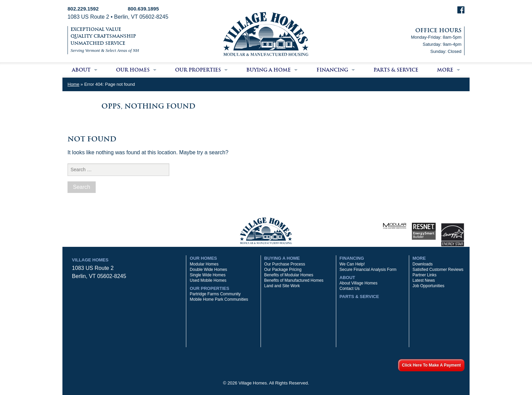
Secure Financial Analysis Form (368, 270)
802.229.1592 (83, 9)
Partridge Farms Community (215, 294)
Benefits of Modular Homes (289, 275)
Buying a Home (269, 70)
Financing (332, 70)
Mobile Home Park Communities (219, 299)
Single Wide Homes (207, 275)
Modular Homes (204, 264)
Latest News (424, 280)
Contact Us (350, 289)
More (445, 70)
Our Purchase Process (285, 264)
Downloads (423, 264)
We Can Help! (352, 264)
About (81, 70)
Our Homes (133, 70)
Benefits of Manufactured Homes (294, 280)
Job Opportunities (429, 286)
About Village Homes (359, 283)
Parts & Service (396, 70)
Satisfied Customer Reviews (438, 270)
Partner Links (425, 275)
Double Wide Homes (208, 270)
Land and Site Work (282, 286)
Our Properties (198, 70)
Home (73, 84)
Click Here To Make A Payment (431, 365)
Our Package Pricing (283, 270)
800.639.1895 (144, 9)
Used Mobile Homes (208, 280)
